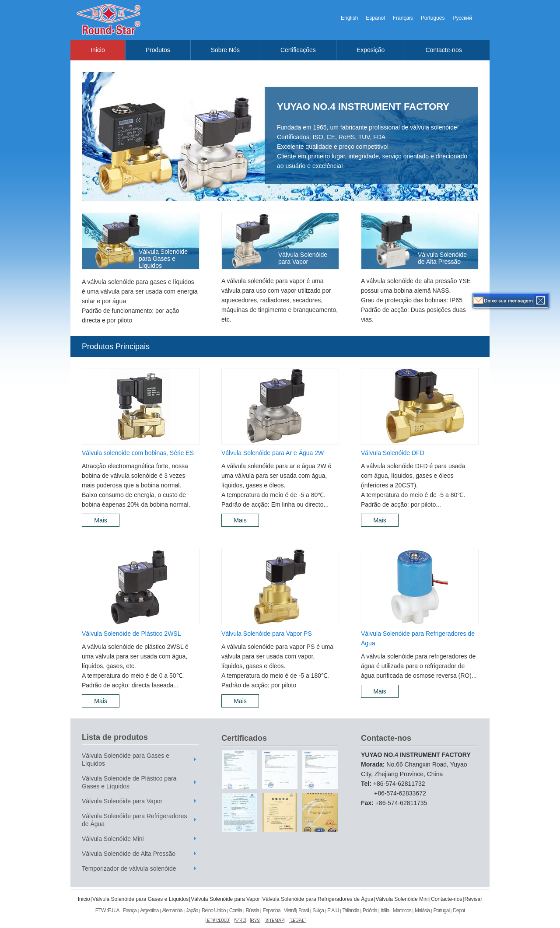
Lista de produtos (115, 737)
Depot (459, 910)
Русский (462, 18)
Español (375, 18)
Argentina (149, 910)
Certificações (298, 50)
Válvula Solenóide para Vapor (303, 258)
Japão (192, 910)
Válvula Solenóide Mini (113, 839)
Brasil (304, 910)
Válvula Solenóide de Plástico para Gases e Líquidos (129, 782)
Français (403, 18)
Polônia (370, 910)
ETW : (101, 910)
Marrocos (402, 910)
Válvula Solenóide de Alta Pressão (442, 258)
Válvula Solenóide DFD (393, 453)
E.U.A (113, 910)
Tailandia (350, 910)
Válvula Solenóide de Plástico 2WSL (131, 634)
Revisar (474, 899)
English (349, 18)
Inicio (98, 50)
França (130, 910)
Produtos (158, 50)
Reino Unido (214, 910)
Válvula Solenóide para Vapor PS (267, 634)
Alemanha (172, 910)
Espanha (271, 910)
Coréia (236, 910)
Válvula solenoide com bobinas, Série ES (138, 453)
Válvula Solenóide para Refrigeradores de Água (418, 638)
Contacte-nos (443, 50)
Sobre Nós (225, 50)
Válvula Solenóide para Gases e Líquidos (163, 259)
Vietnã (290, 910)
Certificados (244, 738)
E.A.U (333, 910)
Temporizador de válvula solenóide (129, 868)
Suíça (318, 910)
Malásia (422, 910)
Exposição (371, 50)
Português (433, 18)
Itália (385, 910)
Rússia (252, 910)
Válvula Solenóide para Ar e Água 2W (273, 453)
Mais (101, 520)
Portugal (441, 910)
